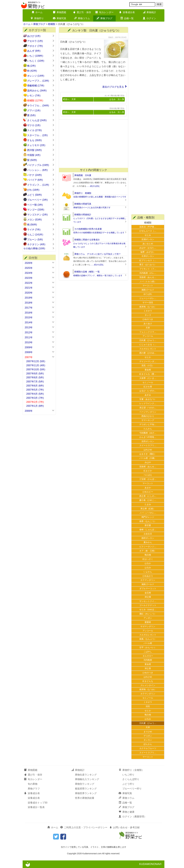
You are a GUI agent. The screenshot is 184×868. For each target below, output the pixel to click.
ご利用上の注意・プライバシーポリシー (84, 827)
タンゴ (148, 315)
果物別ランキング (85, 784)
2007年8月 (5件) (35, 377)
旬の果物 (33, 784)
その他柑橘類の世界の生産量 (88, 229)
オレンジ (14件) (41, 76)
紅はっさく (148, 559)
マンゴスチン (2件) (41, 215)
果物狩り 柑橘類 (83, 193)
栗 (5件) (41, 115)
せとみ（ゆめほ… (148, 609)
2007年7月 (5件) (35, 382)
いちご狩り (128, 775)
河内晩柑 (148, 660)
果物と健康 (127, 812)
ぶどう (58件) (41, 195)
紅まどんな (148, 681)
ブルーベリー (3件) (41, 200)
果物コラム (82, 18)
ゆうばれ (148, 294)
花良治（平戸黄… (148, 227)
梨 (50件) (41, 160)
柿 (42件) (41, 71)
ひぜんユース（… (148, 231)
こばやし (148, 652)
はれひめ (148, 450)
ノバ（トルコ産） (148, 281)
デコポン (148, 736)
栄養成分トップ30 (38, 803)
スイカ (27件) (41, 130)
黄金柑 (148, 370)
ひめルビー (148, 492)
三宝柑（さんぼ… (148, 479)
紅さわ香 (148, 387)
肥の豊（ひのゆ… (148, 353)
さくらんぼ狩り (131, 779)
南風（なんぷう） (148, 639)
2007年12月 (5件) (36, 361)
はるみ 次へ (117, 99)
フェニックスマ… (148, 332)
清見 (148, 706)
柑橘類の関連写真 (83, 204)
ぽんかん (148, 744)
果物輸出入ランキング (87, 779)
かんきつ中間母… (148, 437)
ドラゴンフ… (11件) (41, 185)
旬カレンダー (105, 12)
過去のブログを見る (113, 87)
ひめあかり (148, 576)
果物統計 (149, 12)
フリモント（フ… (148, 269)
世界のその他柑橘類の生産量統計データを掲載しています (99, 233)
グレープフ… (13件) (41, 81)
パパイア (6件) (41, 180)
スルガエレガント (148, 349)
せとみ (148, 235)
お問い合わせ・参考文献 (125, 827)
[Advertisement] (92, 144)
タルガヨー (148, 656)
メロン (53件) (41, 220)
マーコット (148, 286)
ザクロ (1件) (41, 125)
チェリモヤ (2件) (41, 145)
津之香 (148, 668)
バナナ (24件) (41, 175)
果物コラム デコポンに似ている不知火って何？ (98, 254)
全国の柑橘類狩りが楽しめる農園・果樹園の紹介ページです (100, 197)
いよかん (148, 572)
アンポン (148, 618)
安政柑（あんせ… (148, 277)
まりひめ (148, 732)
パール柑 (148, 643)
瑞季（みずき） (148, 252)
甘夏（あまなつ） (148, 399)
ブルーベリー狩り (132, 789)
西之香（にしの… (148, 496)
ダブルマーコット (148, 588)
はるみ (148, 567)
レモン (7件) (41, 95)
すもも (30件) (41, 140)
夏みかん (148, 542)
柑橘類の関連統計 (83, 215)
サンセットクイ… (148, 601)
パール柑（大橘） (148, 458)
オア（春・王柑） (148, 551)
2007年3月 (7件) (35, 398)
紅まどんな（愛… (148, 374)
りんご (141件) (41, 234)
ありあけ (148, 323)
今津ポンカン (148, 256)
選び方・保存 (82, 12)
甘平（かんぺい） (148, 647)
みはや (148, 462)
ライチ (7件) (41, 230)
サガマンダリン (148, 626)
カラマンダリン (148, 580)
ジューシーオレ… (148, 298)
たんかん (148, 429)
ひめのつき (148, 319)
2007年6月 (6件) (35, 386)
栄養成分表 (127, 12)
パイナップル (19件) (41, 165)
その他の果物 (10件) (39, 248)
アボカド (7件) (41, 46)
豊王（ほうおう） (148, 265)
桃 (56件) (41, 225)
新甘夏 (148, 525)
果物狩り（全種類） (131, 770)
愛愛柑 (148, 622)
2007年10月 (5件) (36, 369)
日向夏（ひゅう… (148, 340)
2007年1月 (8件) (35, 406)
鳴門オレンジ (148, 517)
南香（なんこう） (148, 521)
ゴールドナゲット (148, 605)
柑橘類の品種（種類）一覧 (87, 272)
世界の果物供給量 (85, 798)
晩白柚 (148, 555)
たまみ (148, 504)
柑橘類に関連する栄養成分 (87, 240)
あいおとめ (148, 244)
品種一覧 (127, 18)
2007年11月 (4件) (36, 365)
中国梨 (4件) (41, 155)
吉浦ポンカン (148, 239)
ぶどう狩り (128, 784)
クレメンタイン (148, 685)
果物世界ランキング (86, 793)
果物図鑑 (60, 12)
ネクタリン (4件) (41, 244)
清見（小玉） (148, 365)
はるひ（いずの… (148, 391)
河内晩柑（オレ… (148, 273)
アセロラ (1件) (41, 41)
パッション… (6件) (41, 170)
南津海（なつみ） (148, 307)
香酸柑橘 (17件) (41, 86)
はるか (148, 563)
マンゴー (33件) (41, 210)
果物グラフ (34, 789)
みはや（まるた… (148, 248)
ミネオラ (148, 311)
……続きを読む (93, 186)
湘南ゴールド (148, 290)
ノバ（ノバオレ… (148, 513)
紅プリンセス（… (148, 260)
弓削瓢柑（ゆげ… (148, 433)
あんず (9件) (41, 51)
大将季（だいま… (148, 378)
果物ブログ (105, 18)
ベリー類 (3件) (41, 205)
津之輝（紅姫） (148, 509)
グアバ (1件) (41, 110)
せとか (148, 357)
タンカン (148, 740)
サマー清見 (148, 302)
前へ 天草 (69, 99)
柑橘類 (52, 24)
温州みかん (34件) (41, 91)
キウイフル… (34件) (41, 105)
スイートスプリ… (148, 445)
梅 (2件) (41, 66)
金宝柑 (148, 593)
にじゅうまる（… (148, 344)
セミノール (148, 382)
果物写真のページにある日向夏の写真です (92, 208)
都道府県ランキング (86, 789)
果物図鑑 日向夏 (83, 175)
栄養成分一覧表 (36, 807)
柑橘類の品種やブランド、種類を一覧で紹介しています (98, 276)
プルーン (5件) (41, 239)
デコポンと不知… (148, 424)
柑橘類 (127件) (41, 100)
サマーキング (148, 420)
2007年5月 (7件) (35, 390)
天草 (148, 328)
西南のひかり (148, 416)
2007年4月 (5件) (35, 394)
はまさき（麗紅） (148, 454)
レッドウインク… (148, 403)
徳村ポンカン (148, 538)
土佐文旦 (148, 534)
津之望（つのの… (148, 408)
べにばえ (148, 475)
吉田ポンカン (148, 441)
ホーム (37, 12)
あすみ (148, 395)
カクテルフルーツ (148, 748)
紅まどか (148, 471)
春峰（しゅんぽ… (148, 530)
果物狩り (37, 18)
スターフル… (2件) (41, 135)
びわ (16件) (41, 190)
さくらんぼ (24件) (41, 120)
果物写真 (60, 18)
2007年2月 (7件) (35, 402)
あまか (148, 488)
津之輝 (148, 597)
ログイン (149, 18)
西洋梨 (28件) (41, 150)
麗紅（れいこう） (148, 614)
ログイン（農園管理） (133, 817)
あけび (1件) (41, 36)
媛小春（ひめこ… (148, 500)
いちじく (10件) (41, 61)
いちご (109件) (41, 56)
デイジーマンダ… (148, 361)
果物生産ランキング (86, 775)
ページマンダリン (148, 412)
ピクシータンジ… (148, 546)
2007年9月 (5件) (35, 374)
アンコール (148, 336)
